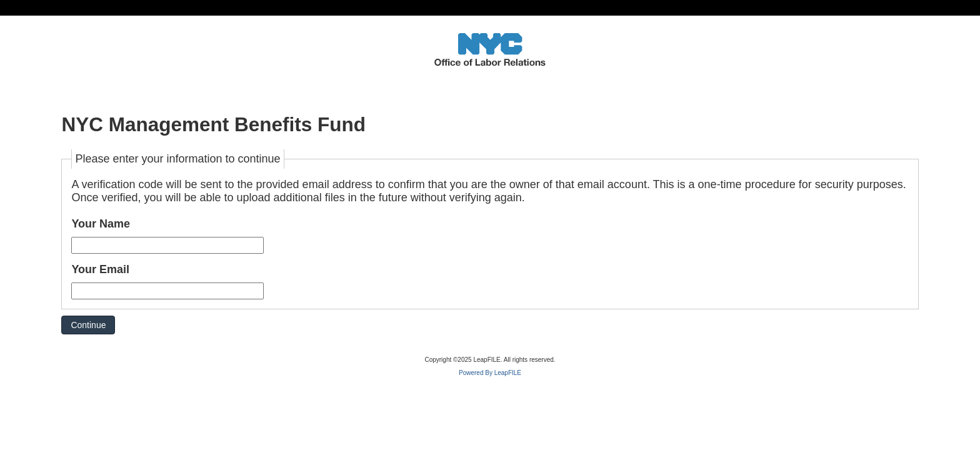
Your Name (101, 224)
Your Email (100, 269)
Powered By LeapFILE (490, 373)
